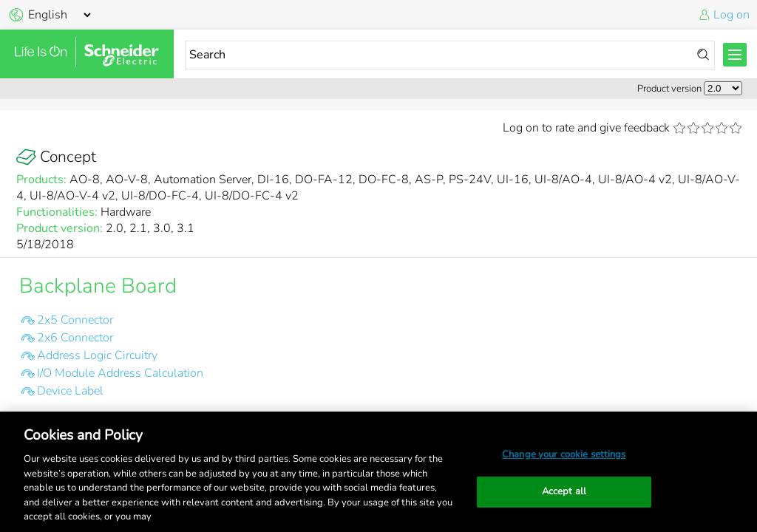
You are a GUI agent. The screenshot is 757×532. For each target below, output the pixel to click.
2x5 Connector (75, 320)
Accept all (564, 491)
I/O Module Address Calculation (120, 373)
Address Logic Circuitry (97, 355)
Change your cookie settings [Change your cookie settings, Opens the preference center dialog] (564, 454)
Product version (669, 89)
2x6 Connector (75, 338)
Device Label (70, 391)
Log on (731, 15)
